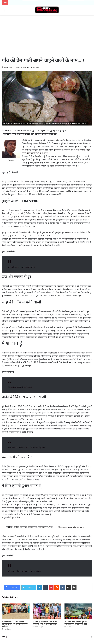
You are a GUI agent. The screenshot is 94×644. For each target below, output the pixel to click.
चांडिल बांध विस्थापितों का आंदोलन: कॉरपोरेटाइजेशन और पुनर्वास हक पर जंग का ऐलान (15, 624)
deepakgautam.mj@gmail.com (71, 527)
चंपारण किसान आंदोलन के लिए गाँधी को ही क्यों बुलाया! (27, 448)
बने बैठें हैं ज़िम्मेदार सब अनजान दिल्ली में (21, 267)
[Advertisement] (47, 23)
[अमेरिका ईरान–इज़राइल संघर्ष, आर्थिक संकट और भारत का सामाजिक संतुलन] (47, 611)
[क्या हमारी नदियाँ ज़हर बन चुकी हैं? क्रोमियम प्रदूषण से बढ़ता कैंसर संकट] (78, 611)
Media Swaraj (8, 67)
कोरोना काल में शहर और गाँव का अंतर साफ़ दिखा (24, 571)
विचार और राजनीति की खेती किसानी (20, 388)
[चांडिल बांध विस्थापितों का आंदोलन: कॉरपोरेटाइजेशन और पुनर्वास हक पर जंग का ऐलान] (16, 611)
